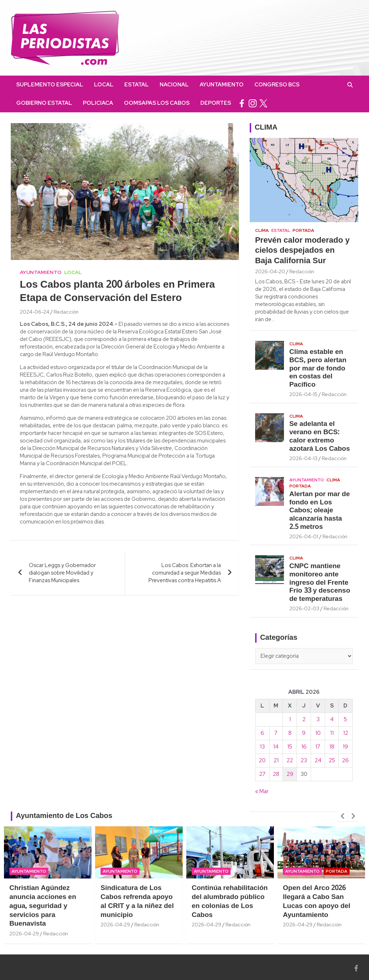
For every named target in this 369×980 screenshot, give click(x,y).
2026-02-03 (304, 608)
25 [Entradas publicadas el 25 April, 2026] (332, 760)
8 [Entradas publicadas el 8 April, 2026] (290, 733)
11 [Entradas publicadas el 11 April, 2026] (332, 733)
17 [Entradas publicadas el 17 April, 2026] (318, 747)
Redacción (66, 312)
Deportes (216, 103)
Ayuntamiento (222, 85)
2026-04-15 (303, 394)
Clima (262, 230)
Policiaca (98, 103)
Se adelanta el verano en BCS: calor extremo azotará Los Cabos (320, 436)
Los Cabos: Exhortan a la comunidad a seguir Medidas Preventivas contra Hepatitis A (185, 573)
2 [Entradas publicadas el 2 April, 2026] (304, 719)
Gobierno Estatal (44, 103)
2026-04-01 (304, 536)
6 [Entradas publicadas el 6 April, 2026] (262, 733)
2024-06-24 (35, 312)
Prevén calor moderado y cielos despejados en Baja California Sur (303, 251)
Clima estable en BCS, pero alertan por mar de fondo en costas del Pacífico (318, 368)
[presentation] (343, 816)
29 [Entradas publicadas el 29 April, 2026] (290, 774)
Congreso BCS (277, 85)
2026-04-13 (303, 458)
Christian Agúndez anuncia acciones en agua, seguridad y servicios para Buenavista (43, 906)
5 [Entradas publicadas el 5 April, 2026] (345, 719)
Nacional (174, 85)
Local (104, 85)
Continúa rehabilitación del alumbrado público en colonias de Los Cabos (230, 902)
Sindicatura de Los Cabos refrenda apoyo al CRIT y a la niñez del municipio (137, 902)
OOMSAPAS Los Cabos (157, 103)
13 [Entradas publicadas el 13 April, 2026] (262, 747)
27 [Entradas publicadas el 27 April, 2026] (262, 774)
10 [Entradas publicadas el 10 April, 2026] (318, 733)
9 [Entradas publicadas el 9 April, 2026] (304, 733)
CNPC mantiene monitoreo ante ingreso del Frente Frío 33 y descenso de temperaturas (320, 583)
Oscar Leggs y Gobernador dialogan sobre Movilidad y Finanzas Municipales (62, 573)
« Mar (262, 791)
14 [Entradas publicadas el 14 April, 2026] (276, 747)
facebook (242, 103)
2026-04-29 (24, 934)
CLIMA (266, 128)
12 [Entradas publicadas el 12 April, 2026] (346, 733)
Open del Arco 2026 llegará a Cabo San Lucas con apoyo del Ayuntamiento (317, 902)
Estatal (137, 85)
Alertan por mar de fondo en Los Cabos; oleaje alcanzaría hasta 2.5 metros (320, 511)
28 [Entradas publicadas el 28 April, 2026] (276, 774)
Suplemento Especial (50, 85)
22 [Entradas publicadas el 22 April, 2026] (290, 760)
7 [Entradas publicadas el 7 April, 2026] (276, 733)
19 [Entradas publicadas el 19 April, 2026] (345, 747)
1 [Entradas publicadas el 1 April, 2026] (290, 719)
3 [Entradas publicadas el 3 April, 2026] (318, 719)
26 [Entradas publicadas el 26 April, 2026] (345, 760)
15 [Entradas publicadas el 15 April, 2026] (290, 747)
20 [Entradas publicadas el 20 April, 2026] (262, 760)
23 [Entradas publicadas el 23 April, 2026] (304, 760)
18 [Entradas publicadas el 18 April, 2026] (332, 747)
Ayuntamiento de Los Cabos (64, 816)
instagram (253, 103)
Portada (303, 230)
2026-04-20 (270, 271)
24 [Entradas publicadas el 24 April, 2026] (318, 760)
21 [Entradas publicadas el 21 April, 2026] (276, 760)
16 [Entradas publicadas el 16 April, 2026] (304, 747)
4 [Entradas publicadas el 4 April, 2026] (332, 719)
